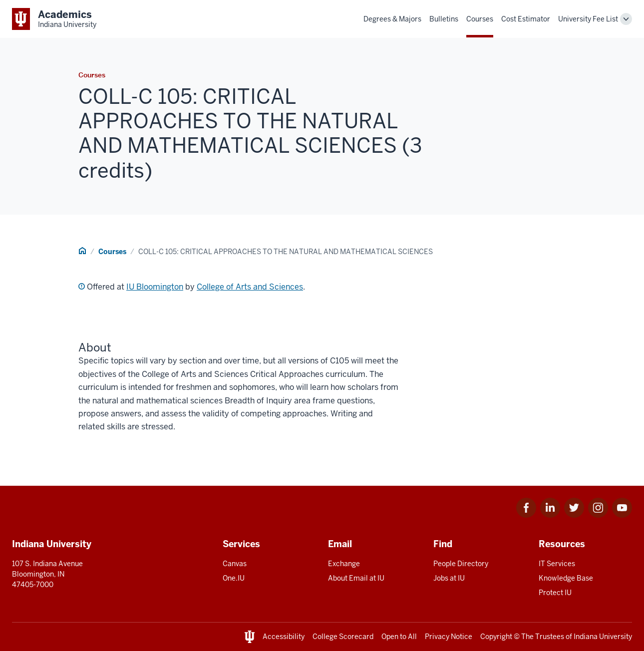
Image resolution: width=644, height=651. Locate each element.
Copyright (496, 637)
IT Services (557, 564)
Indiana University (603, 637)
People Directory (461, 564)
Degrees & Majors (392, 19)
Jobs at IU (449, 578)
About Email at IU (356, 578)
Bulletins (444, 19)
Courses (480, 19)
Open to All (399, 637)
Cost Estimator (526, 19)
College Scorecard (343, 637)
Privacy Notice (449, 637)
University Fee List (588, 19)
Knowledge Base (566, 578)
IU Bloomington (155, 287)
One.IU (234, 578)
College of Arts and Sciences (250, 287)
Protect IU (555, 593)
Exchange (344, 564)
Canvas (235, 564)
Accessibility (284, 637)
